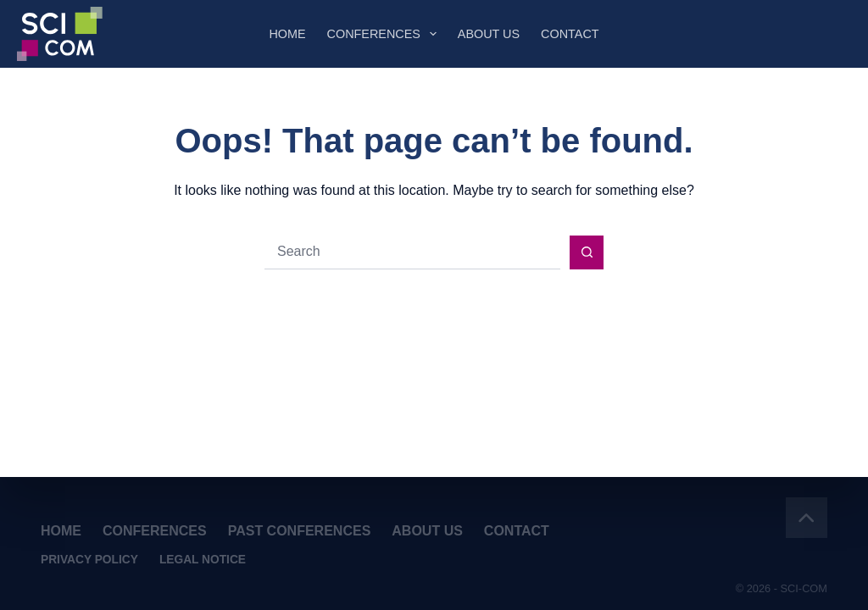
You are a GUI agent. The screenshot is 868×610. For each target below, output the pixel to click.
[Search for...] (412, 252)
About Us (489, 34)
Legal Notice (203, 560)
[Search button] (587, 252)
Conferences (385, 34)
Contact (570, 34)
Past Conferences (300, 531)
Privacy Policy (89, 560)
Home (287, 34)
